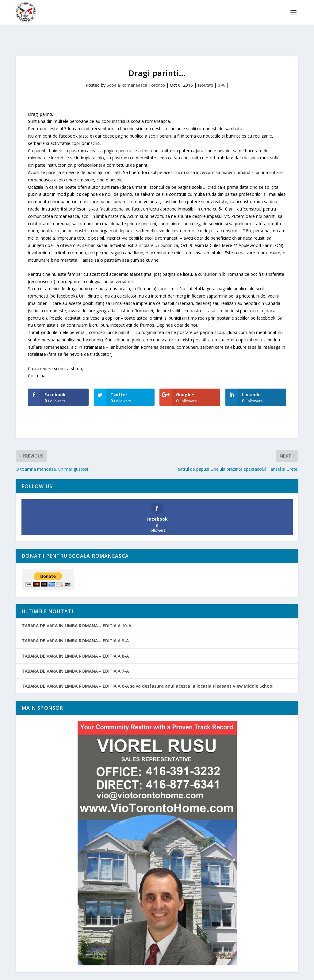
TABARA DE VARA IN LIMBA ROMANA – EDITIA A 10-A (77, 607)
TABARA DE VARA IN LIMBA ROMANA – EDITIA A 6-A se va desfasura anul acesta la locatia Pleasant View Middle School (148, 667)
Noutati (205, 66)
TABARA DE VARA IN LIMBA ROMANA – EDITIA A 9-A (75, 622)
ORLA (230, 973)
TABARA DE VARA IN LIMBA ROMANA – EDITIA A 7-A (75, 652)
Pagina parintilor (184, 973)
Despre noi (119, 973)
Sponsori (249, 973)
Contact (270, 973)
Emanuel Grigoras (51, 973)
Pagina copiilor (149, 973)
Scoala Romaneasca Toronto (136, 66)
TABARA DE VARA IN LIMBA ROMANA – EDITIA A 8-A (75, 637)
